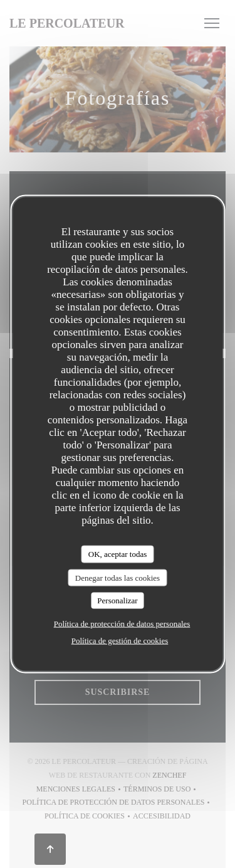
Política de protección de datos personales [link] (122, 623)
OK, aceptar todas (118, 554)
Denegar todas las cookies (118, 577)
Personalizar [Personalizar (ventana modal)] (117, 601)
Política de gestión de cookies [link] (120, 640)
